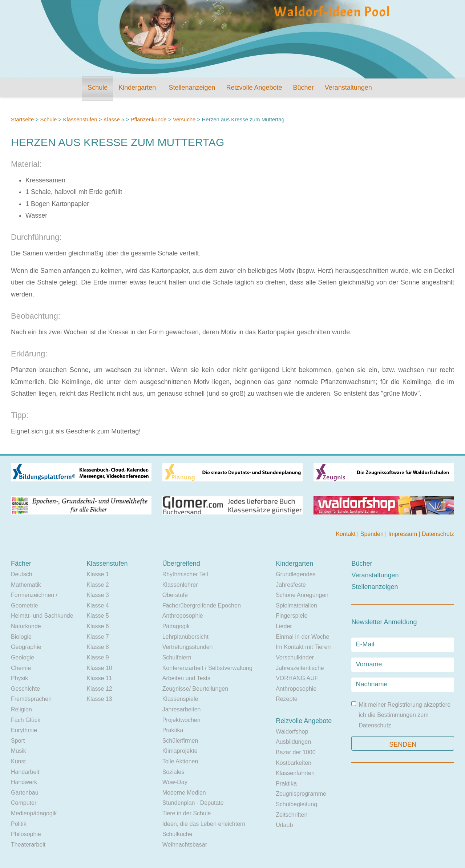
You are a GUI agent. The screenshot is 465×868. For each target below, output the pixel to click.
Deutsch (22, 574)
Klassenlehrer (180, 585)
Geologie (23, 657)
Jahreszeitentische (300, 668)
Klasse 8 (98, 647)
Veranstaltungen (348, 88)
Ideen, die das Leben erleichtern (204, 824)
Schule (98, 88)
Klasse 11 (99, 678)
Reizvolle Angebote (254, 88)
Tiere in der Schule (187, 813)
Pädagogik (176, 626)
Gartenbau (25, 793)
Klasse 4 (98, 605)
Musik (19, 751)
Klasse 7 (98, 637)
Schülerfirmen (180, 741)
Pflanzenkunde (148, 119)
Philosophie (26, 834)
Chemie (21, 668)
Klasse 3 (98, 595)
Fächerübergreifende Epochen (202, 605)
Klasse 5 (114, 119)
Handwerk (24, 782)
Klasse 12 (99, 689)
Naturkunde (26, 626)
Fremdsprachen (31, 699)
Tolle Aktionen (180, 761)
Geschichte (25, 689)
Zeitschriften (292, 815)
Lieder (284, 626)
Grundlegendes (296, 574)
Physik (19, 678)
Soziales (173, 772)
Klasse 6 (98, 626)
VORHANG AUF (297, 678)
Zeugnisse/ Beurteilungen (195, 689)
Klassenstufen (80, 119)
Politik (19, 824)
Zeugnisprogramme (301, 794)
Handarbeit (25, 772)
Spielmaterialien (296, 605)
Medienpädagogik (34, 813)
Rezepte (287, 699)
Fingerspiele (292, 616)
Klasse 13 (99, 699)
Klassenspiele (180, 699)
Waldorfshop (292, 732)
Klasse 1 (98, 574)
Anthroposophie (183, 616)
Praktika (173, 730)
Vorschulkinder (295, 657)
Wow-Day (175, 782)
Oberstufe (175, 595)
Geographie (26, 647)
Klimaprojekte (180, 751)
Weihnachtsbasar (185, 845)
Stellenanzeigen (192, 88)
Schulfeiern (177, 657)
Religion (21, 709)
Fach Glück (26, 720)
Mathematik (26, 585)
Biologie (21, 637)
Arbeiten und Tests (186, 678)
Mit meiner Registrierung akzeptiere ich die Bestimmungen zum (401, 715)
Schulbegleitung (296, 804)
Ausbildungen (293, 742)
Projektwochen (181, 720)
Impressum (404, 534)
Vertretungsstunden (188, 647)
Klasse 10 (99, 668)
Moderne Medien (184, 793)
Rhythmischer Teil (185, 574)
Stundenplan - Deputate (193, 803)
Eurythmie (24, 730)
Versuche (184, 119)
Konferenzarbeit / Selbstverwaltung (207, 668)
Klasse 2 (98, 585)
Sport (18, 741)
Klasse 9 (98, 657)
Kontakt (346, 534)
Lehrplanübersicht (185, 637)
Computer (24, 803)
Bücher (304, 88)
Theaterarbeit (28, 845)
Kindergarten (137, 88)
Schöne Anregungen (302, 595)
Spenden (373, 534)
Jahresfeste (291, 585)
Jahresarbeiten (182, 709)
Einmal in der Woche (302, 637)
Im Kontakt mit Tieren (303, 647)
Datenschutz (438, 534)
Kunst (18, 761)
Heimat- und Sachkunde (42, 616)
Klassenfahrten (295, 773)
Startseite (22, 119)
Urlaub (284, 825)
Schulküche (177, 834)
